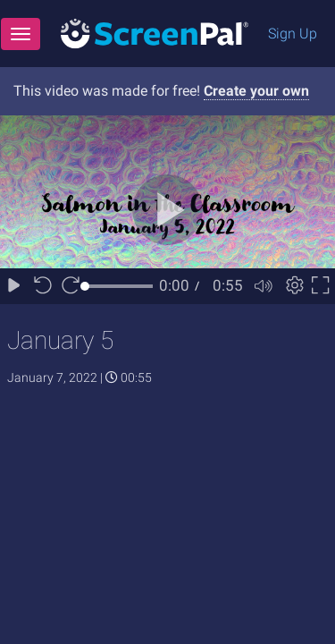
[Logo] (155, 33)
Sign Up (293, 34)
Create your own (256, 91)
